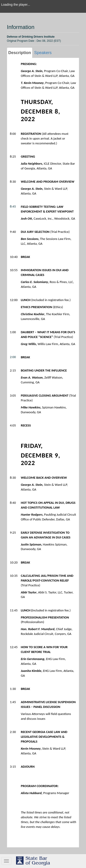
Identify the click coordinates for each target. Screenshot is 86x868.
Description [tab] (20, 53)
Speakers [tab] (43, 53)
